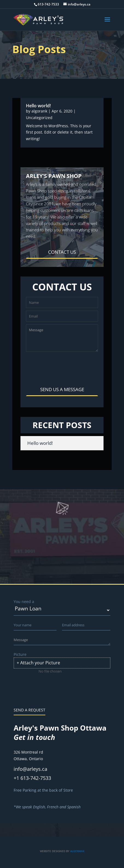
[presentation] (67, 367)
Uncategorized (39, 118)
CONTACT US (62, 252)
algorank (39, 111)
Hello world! (38, 106)
